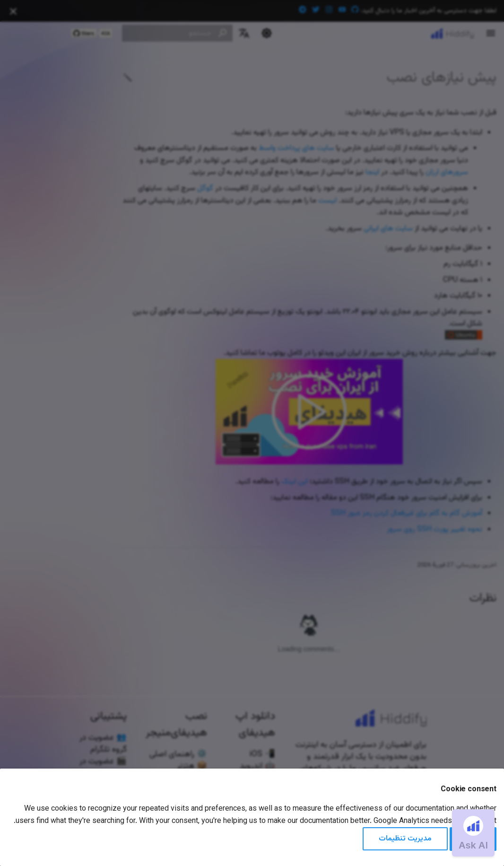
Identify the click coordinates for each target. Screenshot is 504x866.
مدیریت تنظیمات (405, 839)
